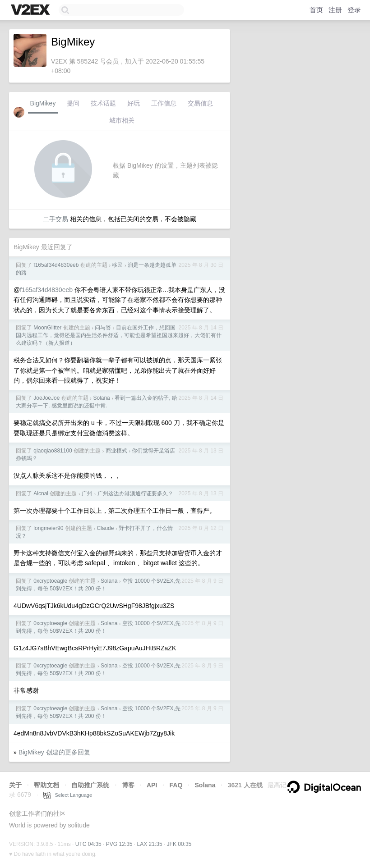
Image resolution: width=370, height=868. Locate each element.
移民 (117, 265)
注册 (335, 10)
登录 (354, 10)
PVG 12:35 (119, 844)
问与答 (103, 328)
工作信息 (164, 103)
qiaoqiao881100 (53, 451)
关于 (15, 785)
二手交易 (55, 219)
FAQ (176, 785)
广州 (87, 493)
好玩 (134, 103)
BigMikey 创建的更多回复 (54, 752)
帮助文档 (46, 785)
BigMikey (43, 103)
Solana (101, 398)
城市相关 (122, 120)
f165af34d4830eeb (56, 265)
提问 (73, 103)
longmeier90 (48, 528)
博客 (128, 785)
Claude (105, 528)
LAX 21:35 (150, 844)
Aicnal (41, 493)
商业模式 (116, 451)
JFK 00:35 (179, 844)
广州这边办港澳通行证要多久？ (135, 493)
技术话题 (103, 103)
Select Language (68, 795)
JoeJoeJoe (46, 398)
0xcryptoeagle (50, 581)
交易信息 (200, 103)
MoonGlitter (47, 328)
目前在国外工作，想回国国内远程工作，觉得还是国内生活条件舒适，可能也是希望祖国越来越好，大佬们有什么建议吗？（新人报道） (119, 335)
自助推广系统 (90, 785)
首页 (316, 10)
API (152, 785)
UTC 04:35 (88, 844)
